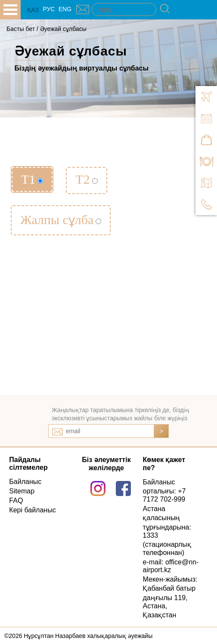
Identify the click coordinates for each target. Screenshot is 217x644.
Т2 (86, 179)
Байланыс (25, 482)
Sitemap (22, 491)
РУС (49, 9)
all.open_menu (10, 10)
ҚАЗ (33, 10)
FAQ (16, 501)
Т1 (32, 179)
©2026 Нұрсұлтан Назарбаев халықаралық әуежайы (78, 636)
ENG (65, 9)
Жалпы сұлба (61, 220)
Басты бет (21, 29)
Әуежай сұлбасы (63, 29)
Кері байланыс (32, 510)
